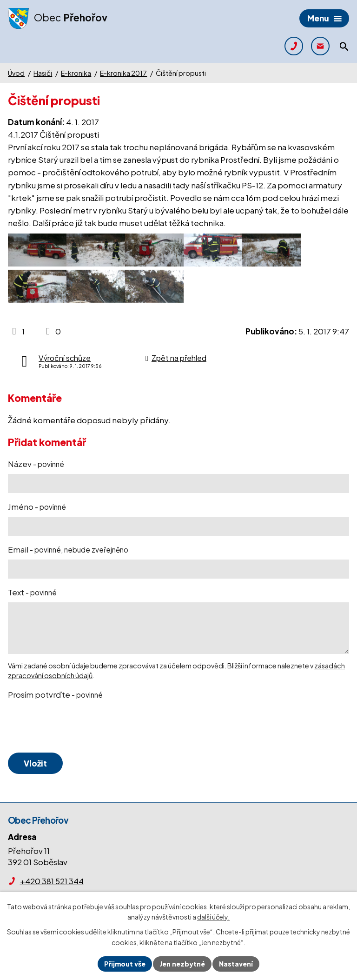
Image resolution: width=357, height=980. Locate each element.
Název (36, 464)
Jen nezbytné (182, 964)
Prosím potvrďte (55, 694)
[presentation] (77, 727)
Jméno (37, 507)
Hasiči (43, 73)
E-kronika (76, 73)
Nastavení (236, 964)
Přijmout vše (125, 964)
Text (32, 592)
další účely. (213, 917)
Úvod (16, 73)
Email (68, 549)
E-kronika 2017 (123, 73)
